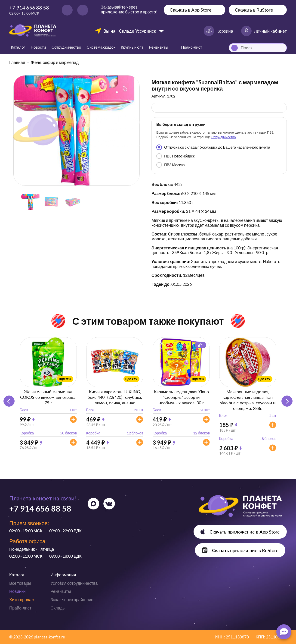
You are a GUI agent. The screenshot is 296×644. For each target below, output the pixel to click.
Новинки (17, 591)
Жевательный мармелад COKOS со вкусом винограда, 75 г (48, 397)
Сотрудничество (66, 47)
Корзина (218, 31)
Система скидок (101, 47)
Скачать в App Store (191, 10)
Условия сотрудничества (74, 583)
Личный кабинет (264, 31)
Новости (38, 47)
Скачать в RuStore (254, 10)
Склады (58, 608)
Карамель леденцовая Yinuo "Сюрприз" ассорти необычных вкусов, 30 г (181, 397)
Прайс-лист (20, 608)
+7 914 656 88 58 (29, 8)
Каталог (18, 47)
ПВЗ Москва (171, 165)
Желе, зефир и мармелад (55, 62)
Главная (17, 62)
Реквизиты (159, 47)
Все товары (20, 583)
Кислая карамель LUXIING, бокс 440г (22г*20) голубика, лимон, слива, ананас (115, 397)
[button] (287, 401)
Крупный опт (132, 47)
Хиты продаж (22, 600)
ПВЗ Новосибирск (175, 156)
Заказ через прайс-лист (73, 600)
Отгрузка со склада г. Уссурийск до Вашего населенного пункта (213, 147)
